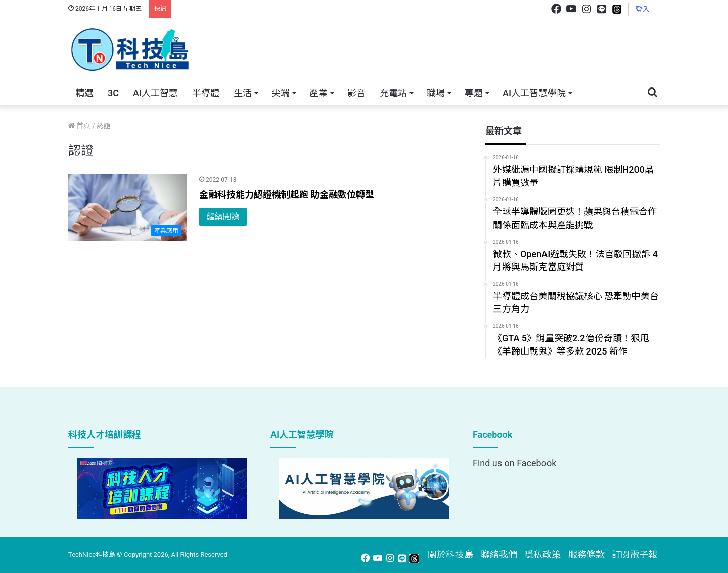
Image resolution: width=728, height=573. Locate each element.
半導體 (206, 93)
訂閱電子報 (634, 555)
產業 (318, 93)
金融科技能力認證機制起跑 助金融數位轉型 (287, 194)
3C (113, 93)
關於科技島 (450, 555)
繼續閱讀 (223, 217)
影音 (356, 93)
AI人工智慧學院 (534, 93)
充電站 (393, 93)
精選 (84, 93)
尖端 (281, 93)
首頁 (79, 126)
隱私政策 (542, 555)
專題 (474, 93)
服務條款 (586, 555)
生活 (243, 93)
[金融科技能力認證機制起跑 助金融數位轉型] (127, 208)
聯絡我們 (499, 555)
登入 (643, 9)
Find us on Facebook (514, 463)
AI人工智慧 (155, 93)
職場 (436, 93)
